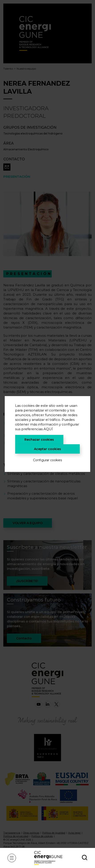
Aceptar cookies (47, 449)
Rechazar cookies (39, 440)
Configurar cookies (47, 460)
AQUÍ (48, 429)
